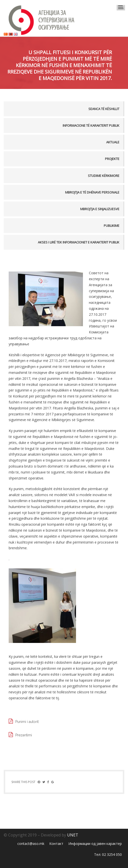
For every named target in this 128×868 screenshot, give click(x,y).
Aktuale (113, 142)
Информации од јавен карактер (95, 844)
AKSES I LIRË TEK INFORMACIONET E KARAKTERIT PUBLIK (79, 242)
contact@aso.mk (31, 844)
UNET (73, 835)
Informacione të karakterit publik (91, 125)
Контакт (56, 844)
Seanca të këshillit (104, 109)
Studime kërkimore (104, 176)
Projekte (112, 159)
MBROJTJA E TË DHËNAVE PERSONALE (92, 192)
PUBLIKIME (112, 226)
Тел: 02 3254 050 (108, 854)
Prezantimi (24, 735)
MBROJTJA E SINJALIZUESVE (100, 209)
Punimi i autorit (27, 722)
